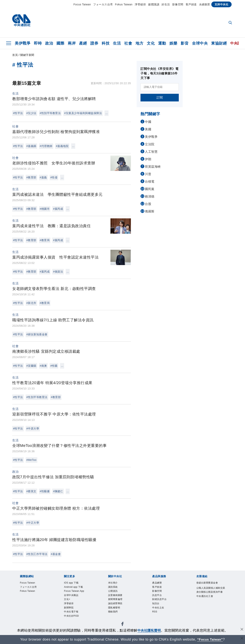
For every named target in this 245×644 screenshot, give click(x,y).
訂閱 (160, 98)
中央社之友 (158, 608)
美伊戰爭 (23, 43)
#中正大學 (33, 523)
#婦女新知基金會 (37, 334)
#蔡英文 (31, 491)
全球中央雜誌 (71, 596)
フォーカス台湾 (103, 4)
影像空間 (178, 4)
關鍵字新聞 (27, 55)
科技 (106, 43)
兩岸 (72, 43)
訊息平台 (157, 596)
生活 (117, 43)
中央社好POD (71, 617)
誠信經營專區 (115, 604)
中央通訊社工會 (205, 597)
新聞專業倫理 (115, 600)
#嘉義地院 (62, 146)
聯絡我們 (113, 612)
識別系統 (113, 587)
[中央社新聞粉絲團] (122, 625)
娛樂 (173, 43)
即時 (38, 43)
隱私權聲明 (114, 608)
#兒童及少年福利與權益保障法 (83, 113)
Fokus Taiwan (124, 4)
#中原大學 (33, 429)
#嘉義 (43, 177)
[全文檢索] (231, 23)
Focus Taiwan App (74, 591)
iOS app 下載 (71, 583)
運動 (162, 43)
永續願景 (205, 4)
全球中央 (200, 43)
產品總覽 (157, 583)
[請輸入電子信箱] (160, 87)
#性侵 (54, 177)
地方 (139, 43)
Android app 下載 (74, 587)
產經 (83, 43)
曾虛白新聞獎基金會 (207, 583)
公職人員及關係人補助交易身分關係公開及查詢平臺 (211, 590)
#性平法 (18, 113)
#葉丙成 (58, 209)
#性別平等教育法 (50, 113)
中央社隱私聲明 (149, 630)
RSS (155, 612)
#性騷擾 (45, 491)
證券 (94, 43)
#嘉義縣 (31, 146)
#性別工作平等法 (37, 554)
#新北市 (31, 303)
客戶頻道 (191, 4)
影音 (185, 43)
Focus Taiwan (82, 4)
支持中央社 (222, 4)
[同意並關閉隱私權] (242, 630)
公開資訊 (113, 591)
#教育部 (31, 177)
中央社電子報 (71, 612)
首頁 (15, 55)
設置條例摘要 (115, 596)
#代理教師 (46, 146)
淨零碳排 (140, 4)
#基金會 (56, 554)
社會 (128, 43)
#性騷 (54, 366)
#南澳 (43, 366)
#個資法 (58, 272)
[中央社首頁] (21, 21)
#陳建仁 (58, 491)
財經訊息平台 (159, 600)
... (107, 113)
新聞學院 (69, 608)
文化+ (67, 600)
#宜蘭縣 (31, 366)
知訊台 (156, 604)
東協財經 (219, 43)
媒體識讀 (154, 4)
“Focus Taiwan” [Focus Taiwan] (210, 639)
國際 (60, 43)
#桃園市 (45, 209)
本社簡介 (113, 583)
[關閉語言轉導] (242, 639)
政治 (49, 43)
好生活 (166, 4)
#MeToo (31, 460)
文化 (151, 43)
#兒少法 (31, 113)
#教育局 (45, 240)
